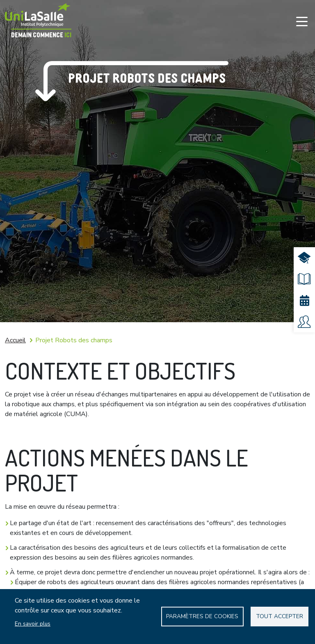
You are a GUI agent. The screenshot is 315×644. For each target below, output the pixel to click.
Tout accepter (280, 616)
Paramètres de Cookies (202, 616)
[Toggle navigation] (302, 21)
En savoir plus (33, 624)
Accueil (15, 340)
